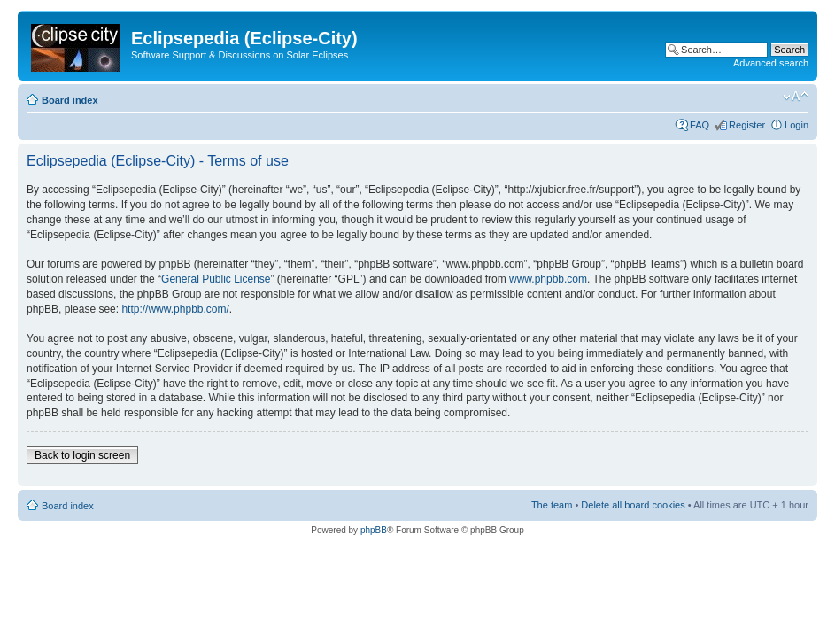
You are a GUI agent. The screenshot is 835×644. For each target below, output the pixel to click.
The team (552, 505)
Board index (70, 100)
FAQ (700, 125)
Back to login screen (82, 455)
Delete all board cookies (633, 505)
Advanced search (771, 63)
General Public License (216, 279)
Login (796, 125)
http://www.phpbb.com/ (175, 309)
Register (747, 125)
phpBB (374, 530)
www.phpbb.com (548, 279)
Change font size (796, 97)
